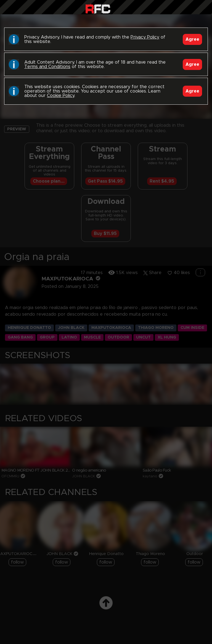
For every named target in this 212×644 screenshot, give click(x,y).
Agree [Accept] (192, 39)
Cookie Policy (61, 96)
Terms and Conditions (47, 67)
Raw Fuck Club (98, 8)
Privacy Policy (145, 37)
